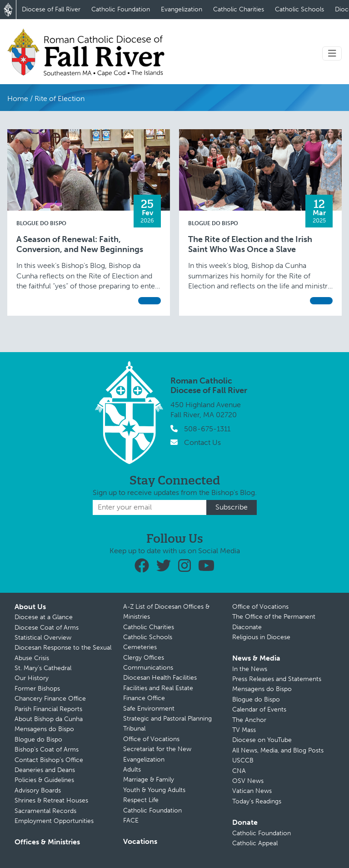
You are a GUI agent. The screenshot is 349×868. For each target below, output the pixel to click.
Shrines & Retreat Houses (51, 800)
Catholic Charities (239, 9)
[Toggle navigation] (332, 53)
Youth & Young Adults (154, 790)
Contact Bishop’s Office (49, 760)
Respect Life (141, 800)
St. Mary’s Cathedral (43, 668)
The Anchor (249, 720)
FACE (131, 820)
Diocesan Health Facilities (160, 678)
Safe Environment (149, 709)
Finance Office (144, 698)
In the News (250, 669)
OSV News (248, 781)
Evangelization (182, 9)
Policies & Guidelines (44, 780)
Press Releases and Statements (277, 679)
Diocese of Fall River (51, 9)
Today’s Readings (257, 801)
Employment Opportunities (54, 821)
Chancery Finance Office (50, 699)
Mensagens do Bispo (44, 729)
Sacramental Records (45, 811)
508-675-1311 (207, 429)
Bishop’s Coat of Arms (47, 749)
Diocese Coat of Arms (47, 628)
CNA (239, 771)
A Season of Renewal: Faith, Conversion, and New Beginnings (80, 245)
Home (18, 98)
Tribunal (134, 729)
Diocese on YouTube (262, 740)
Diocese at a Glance (44, 617)
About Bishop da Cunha (49, 719)
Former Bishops (37, 689)
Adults (132, 770)
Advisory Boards (38, 790)
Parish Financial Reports (48, 709)
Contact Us (202, 442)
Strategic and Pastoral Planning (167, 719)
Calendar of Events (259, 709)
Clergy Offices (144, 658)
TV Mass (244, 730)
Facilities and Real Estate (158, 688)
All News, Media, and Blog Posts (278, 750)
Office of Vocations (151, 739)
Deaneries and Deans (45, 770)
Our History (32, 678)
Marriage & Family (149, 780)
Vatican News (252, 791)
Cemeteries (140, 647)
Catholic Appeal (255, 843)
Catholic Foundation (121, 9)
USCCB (243, 760)
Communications (148, 668)
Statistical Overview (43, 638)
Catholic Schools (299, 9)
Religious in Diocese (261, 637)
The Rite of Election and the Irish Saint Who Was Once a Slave (250, 245)
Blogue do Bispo (41, 223)
